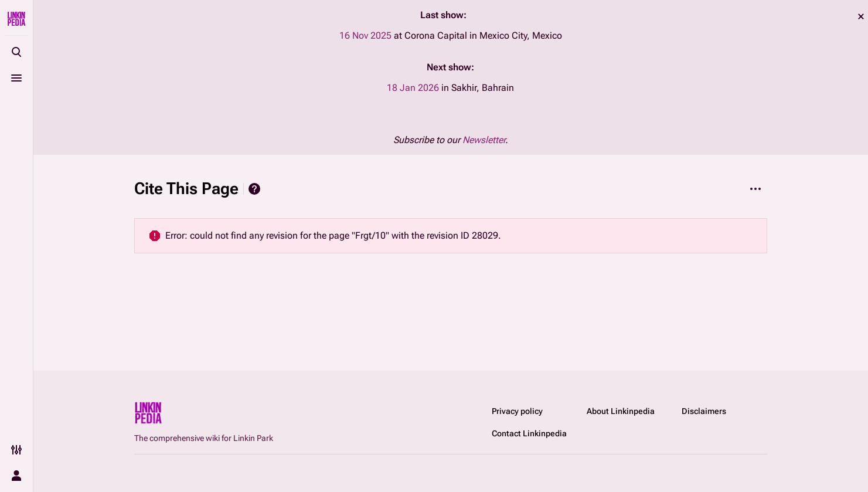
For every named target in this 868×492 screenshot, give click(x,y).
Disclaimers (704, 411)
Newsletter (484, 140)
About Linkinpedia (621, 411)
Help (254, 189)
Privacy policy (517, 411)
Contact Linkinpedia (529, 433)
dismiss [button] (861, 16)
